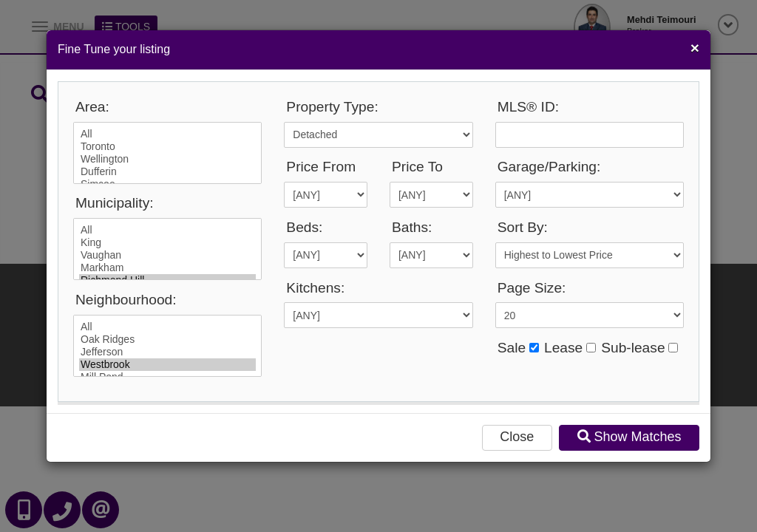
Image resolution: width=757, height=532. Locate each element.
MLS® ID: (528, 107)
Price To (417, 167)
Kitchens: (315, 288)
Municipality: (115, 203)
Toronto (167, 147)
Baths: (412, 227)
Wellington (167, 159)
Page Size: (532, 288)
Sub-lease (633, 348)
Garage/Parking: (549, 167)
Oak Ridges (167, 340)
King (167, 243)
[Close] (695, 48)
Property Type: (332, 107)
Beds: (304, 227)
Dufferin (167, 172)
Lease (563, 348)
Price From (321, 167)
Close (517, 437)
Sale (512, 348)
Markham (167, 268)
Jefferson (167, 352)
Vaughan (167, 255)
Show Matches (629, 437)
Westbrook (167, 365)
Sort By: (523, 227)
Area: (92, 107)
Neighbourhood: (126, 300)
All (167, 134)
